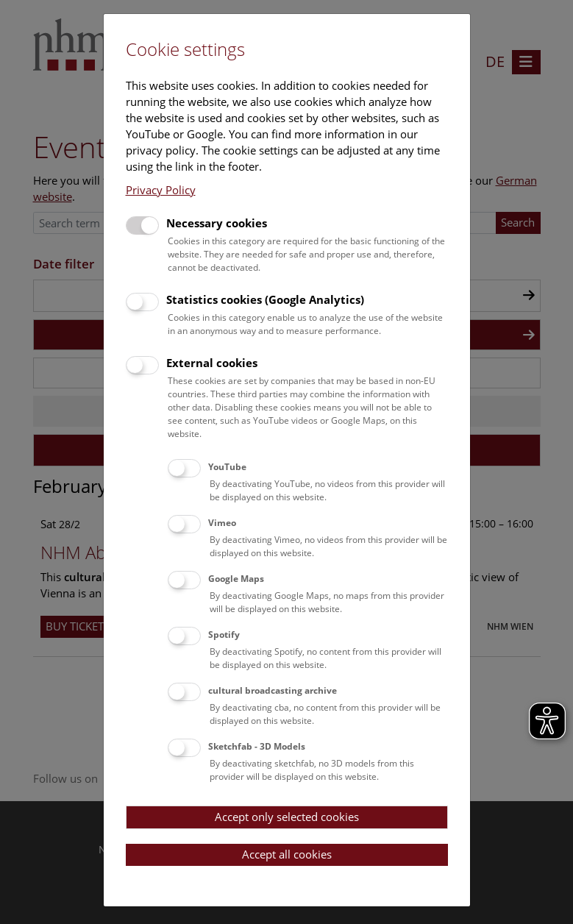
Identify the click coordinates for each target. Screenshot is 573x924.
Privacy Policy (161, 190)
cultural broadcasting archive (273, 690)
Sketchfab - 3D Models (257, 746)
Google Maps (236, 579)
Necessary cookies (217, 223)
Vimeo (222, 523)
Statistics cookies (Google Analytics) (265, 299)
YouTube (227, 467)
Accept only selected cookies (287, 817)
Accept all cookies (287, 854)
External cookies (212, 363)
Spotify (224, 635)
